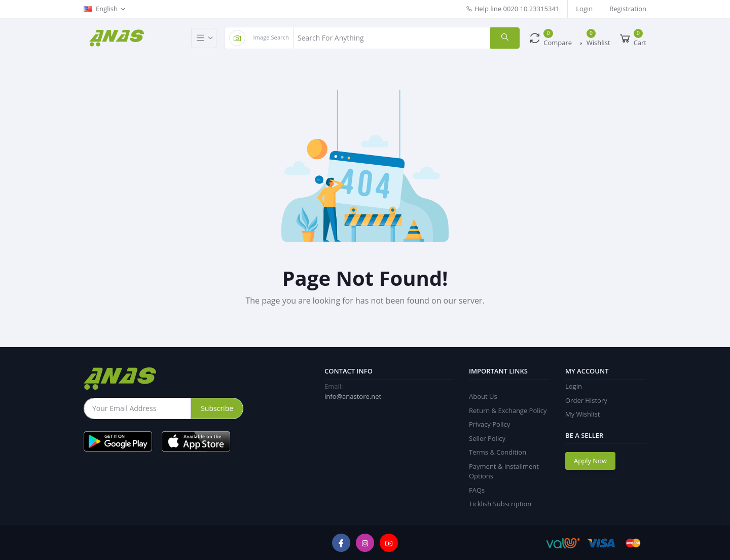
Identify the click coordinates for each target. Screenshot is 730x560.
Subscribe (217, 408)
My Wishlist (582, 414)
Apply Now (590, 461)
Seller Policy (487, 438)
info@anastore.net (353, 396)
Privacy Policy (489, 424)
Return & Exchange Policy (508, 410)
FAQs (477, 490)
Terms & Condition (498, 452)
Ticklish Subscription (500, 504)
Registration (628, 9)
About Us (483, 396)
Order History (586, 400)
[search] (505, 38)
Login (584, 9)
